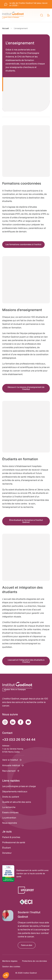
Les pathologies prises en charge (19, 786)
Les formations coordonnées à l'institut (23, 244)
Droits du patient (11, 797)
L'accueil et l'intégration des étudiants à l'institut (26, 661)
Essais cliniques (10, 812)
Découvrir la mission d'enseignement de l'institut (26, 388)
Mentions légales (10, 961)
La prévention (9, 818)
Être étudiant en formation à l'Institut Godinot (26, 521)
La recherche (9, 807)
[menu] (49, 15)
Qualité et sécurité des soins (17, 802)
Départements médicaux (15, 792)
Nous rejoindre (10, 823)
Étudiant (6, 848)
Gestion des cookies (11, 967)
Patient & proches (11, 837)
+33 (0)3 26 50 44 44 (19, 740)
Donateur (7, 853)
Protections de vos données (34, 961)
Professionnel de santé (14, 842)
